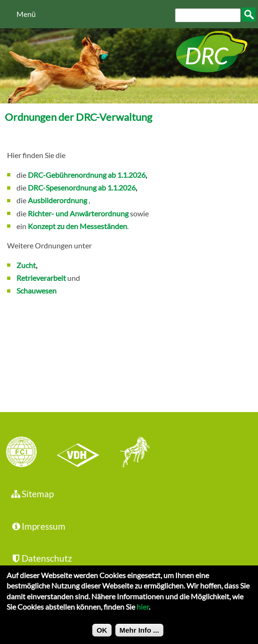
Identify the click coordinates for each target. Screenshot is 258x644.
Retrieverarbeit (41, 278)
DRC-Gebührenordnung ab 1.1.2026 (87, 175)
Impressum (38, 526)
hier (143, 611)
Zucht (26, 265)
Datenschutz (41, 558)
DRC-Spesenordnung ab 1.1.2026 (82, 187)
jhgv (131, 453)
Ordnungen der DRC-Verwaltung (78, 117)
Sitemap (32, 494)
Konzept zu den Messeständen (77, 226)
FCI (30, 453)
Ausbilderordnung (57, 200)
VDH (81, 453)
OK (102, 634)
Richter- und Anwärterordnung (78, 213)
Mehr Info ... (139, 634)
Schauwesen (36, 290)
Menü (26, 14)
